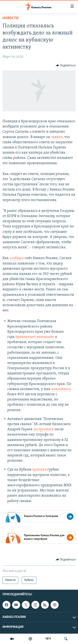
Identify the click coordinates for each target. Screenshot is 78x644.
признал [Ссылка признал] (39, 470)
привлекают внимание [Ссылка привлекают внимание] (35, 337)
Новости (11, 18)
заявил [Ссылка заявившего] (57, 137)
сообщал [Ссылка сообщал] (17, 258)
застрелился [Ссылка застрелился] (43, 429)
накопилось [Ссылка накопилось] (61, 389)
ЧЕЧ (48, 639)
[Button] (66, 65)
